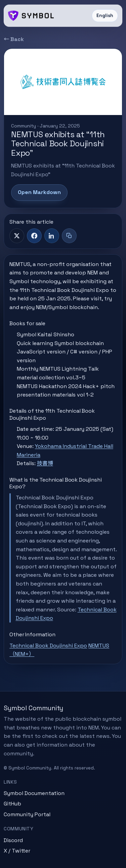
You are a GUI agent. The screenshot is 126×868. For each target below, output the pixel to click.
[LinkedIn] (52, 236)
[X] (17, 236)
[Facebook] (34, 236)
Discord (13, 840)
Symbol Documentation (34, 793)
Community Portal (27, 814)
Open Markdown (39, 192)
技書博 (45, 463)
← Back (14, 39)
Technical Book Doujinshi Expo (48, 646)
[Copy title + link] (69, 236)
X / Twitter (17, 851)
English (105, 16)
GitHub (12, 804)
